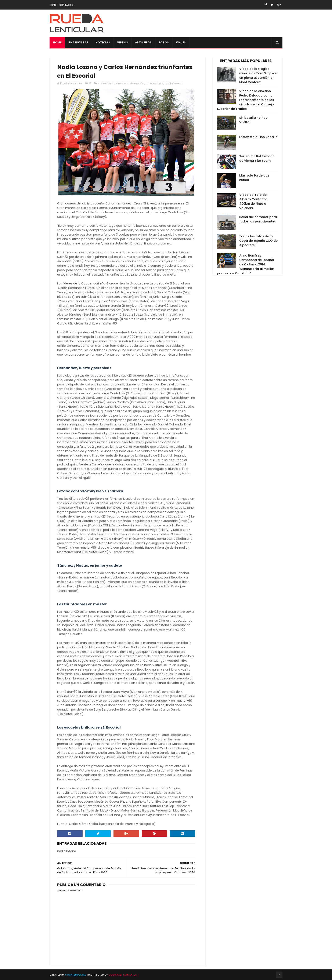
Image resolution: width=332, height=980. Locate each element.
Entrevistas (79, 42)
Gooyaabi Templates (123, 975)
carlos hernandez (109, 83)
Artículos (143, 42)
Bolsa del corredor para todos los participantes (258, 219)
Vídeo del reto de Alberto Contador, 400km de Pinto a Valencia (253, 201)
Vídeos (123, 42)
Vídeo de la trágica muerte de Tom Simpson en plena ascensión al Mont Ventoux (258, 75)
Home (53, 5)
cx (147, 83)
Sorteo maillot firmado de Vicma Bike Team (257, 158)
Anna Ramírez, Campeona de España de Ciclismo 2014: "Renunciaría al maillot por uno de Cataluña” (246, 264)
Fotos (164, 42)
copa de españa (133, 83)
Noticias (103, 42)
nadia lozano (174, 83)
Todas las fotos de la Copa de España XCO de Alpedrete (258, 241)
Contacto (66, 5)
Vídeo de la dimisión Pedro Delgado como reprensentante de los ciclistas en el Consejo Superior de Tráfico (246, 100)
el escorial (157, 83)
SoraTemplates (76, 975)
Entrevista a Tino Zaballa (258, 137)
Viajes (181, 42)
